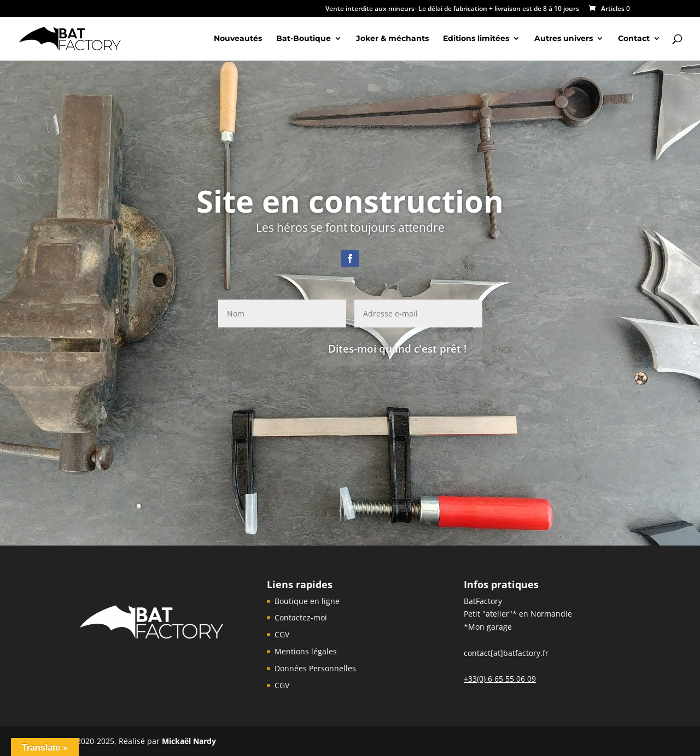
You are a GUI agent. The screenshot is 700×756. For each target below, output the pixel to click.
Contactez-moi (301, 617)
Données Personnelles (315, 668)
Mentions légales (306, 651)
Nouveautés (238, 39)
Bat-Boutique (304, 39)
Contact (634, 39)
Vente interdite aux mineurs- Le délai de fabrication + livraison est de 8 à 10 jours (452, 9)
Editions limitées (476, 39)
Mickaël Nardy (189, 741)
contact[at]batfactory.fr (506, 653)
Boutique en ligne (307, 601)
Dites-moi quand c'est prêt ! (397, 349)
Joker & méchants (392, 39)
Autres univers (564, 39)
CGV (282, 634)
